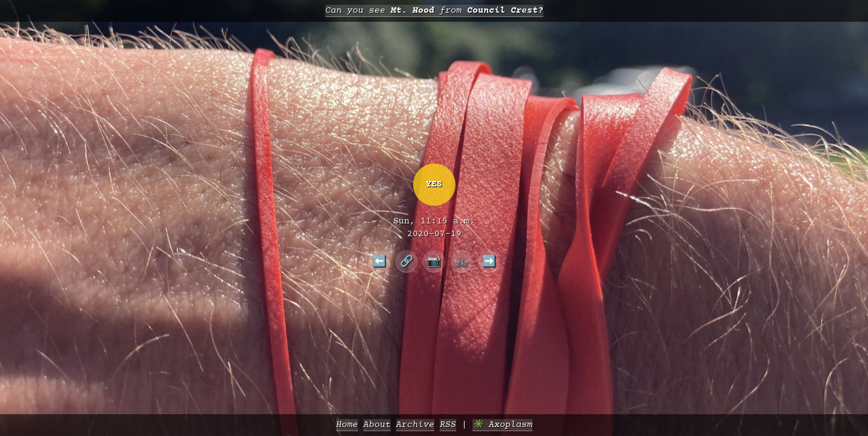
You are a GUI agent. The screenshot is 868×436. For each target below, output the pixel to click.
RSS (448, 425)
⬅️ (379, 261)
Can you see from (434, 11)
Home (347, 425)
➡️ (489, 261)
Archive (415, 425)
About (377, 425)
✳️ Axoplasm (502, 425)
